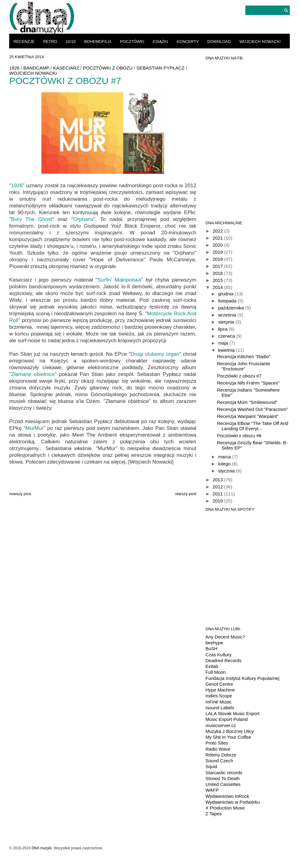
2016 (218, 273)
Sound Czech (219, 761)
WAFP (212, 790)
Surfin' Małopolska (119, 280)
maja (224, 343)
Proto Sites (217, 743)
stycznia (227, 471)
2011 (218, 494)
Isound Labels (220, 708)
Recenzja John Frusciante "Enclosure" (244, 366)
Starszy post (186, 494)
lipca (223, 329)
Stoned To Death (222, 778)
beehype (214, 643)
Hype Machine (220, 690)
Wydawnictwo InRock (227, 796)
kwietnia (227, 350)
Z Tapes (214, 814)
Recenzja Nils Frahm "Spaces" (248, 383)
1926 (14, 68)
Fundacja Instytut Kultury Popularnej (242, 678)
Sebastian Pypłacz (161, 68)
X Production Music (225, 808)
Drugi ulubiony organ (155, 354)
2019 (218, 252)
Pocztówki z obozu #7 (239, 376)
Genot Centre (219, 684)
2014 (218, 287)
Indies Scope (219, 696)
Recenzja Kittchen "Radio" (244, 356)
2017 (218, 266)
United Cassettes (223, 784)
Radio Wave (218, 749)
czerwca (227, 336)
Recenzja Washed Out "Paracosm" (253, 409)
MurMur (34, 428)
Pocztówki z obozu (108, 68)
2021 (218, 238)
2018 (218, 259)
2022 (218, 231)
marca (225, 457)
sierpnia (227, 322)
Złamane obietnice (33, 374)
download (219, 42)
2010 (218, 501)
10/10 (71, 42)
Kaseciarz (66, 68)
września (228, 315)
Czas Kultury (218, 655)
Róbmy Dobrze (221, 755)
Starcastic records (224, 773)
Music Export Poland (227, 719)
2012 (218, 487)
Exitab (212, 666)
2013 (218, 480)
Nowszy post (20, 494)
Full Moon (216, 672)
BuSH (211, 648)
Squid (211, 766)
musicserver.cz (221, 725)
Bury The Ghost (32, 219)
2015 (218, 280)
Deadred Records (224, 660)
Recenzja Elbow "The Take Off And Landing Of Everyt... (253, 426)
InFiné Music (218, 702)
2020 (218, 245)
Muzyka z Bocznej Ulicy (230, 731)
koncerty (188, 42)
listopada (228, 301)
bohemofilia (98, 42)
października (232, 308)
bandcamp (36, 68)
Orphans (83, 219)
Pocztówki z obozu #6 (239, 436)
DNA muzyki (42, 848)
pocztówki (132, 42)
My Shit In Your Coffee (228, 737)
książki (160, 42)
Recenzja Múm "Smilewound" (247, 402)
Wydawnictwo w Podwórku (233, 802)
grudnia (226, 294)
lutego (225, 464)
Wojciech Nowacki (260, 42)
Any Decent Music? (225, 637)
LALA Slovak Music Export (232, 713)
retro (50, 42)
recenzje (24, 42)
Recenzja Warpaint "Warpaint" (248, 416)
